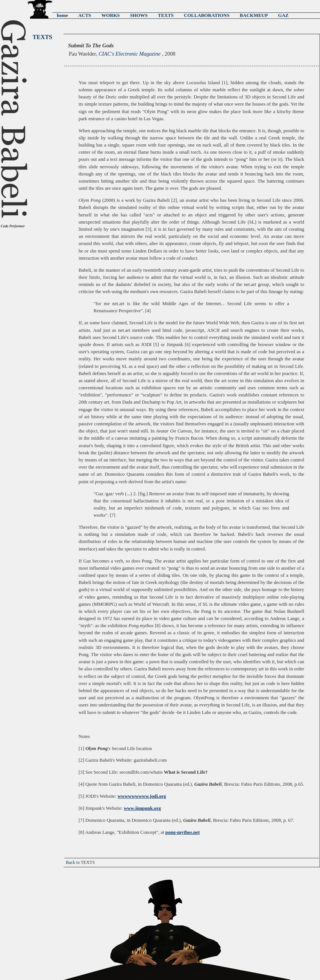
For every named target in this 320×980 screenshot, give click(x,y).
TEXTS (166, 15)
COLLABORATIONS (207, 15)
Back (71, 862)
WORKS (110, 15)
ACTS (85, 15)
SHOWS (139, 15)
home (62, 15)
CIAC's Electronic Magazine (130, 54)
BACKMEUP (254, 15)
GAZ (283, 15)
